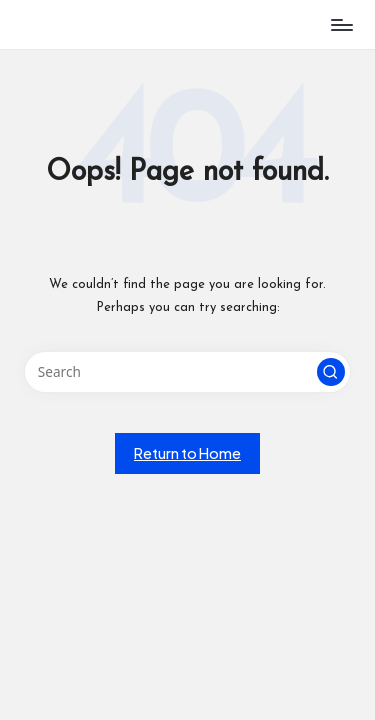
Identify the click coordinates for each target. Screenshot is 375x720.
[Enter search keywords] (187, 372)
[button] (331, 372)
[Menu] (341, 24)
